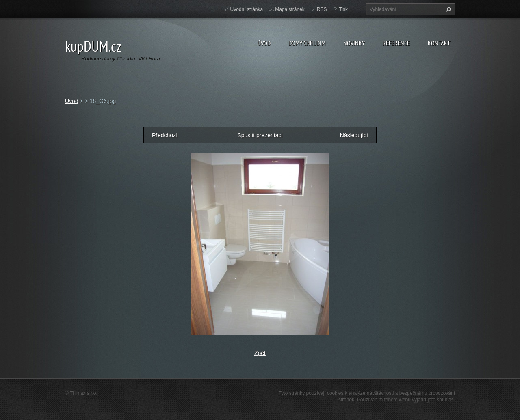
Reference (396, 43)
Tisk (343, 9)
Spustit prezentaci (260, 135)
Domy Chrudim (307, 43)
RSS (322, 9)
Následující (354, 135)
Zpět (260, 353)
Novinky (354, 43)
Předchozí (165, 135)
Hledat (447, 9)
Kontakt (439, 43)
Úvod (264, 43)
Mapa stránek (290, 9)
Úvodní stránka (247, 9)
